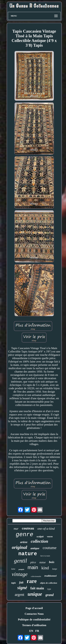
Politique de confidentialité (34, 620)
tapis (14, 583)
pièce (33, 562)
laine (13, 569)
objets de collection (49, 583)
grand (50, 595)
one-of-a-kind (46, 529)
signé (22, 588)
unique (35, 594)
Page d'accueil (34, 608)
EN (31, 631)
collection (39, 541)
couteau (28, 528)
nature (28, 554)
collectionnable (36, 576)
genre (24, 535)
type (49, 589)
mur (16, 529)
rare (32, 581)
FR (37, 631)
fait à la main (45, 556)
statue (42, 562)
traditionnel (51, 576)
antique (35, 548)
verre (50, 536)
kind (45, 568)
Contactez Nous (34, 614)
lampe (55, 569)
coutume (50, 548)
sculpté (40, 537)
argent (19, 595)
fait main (37, 588)
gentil (20, 561)
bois (52, 562)
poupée (21, 569)
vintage (20, 574)
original (20, 547)
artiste (24, 542)
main (33, 567)
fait (21, 582)
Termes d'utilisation (34, 625)
